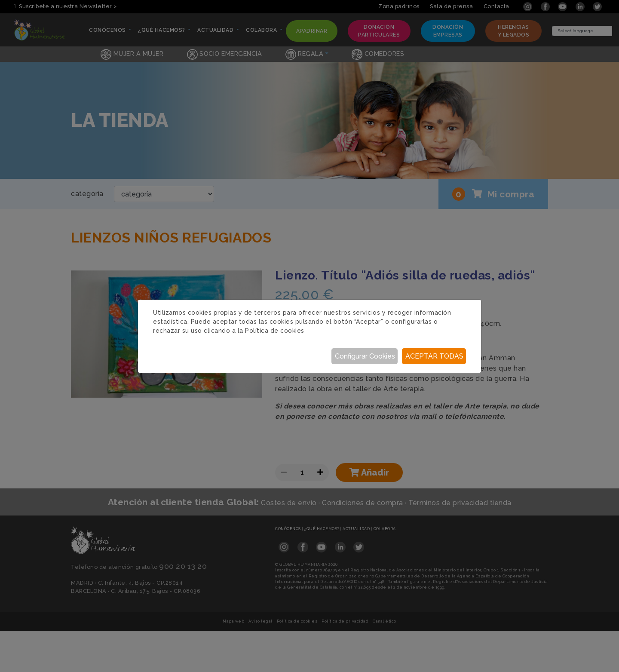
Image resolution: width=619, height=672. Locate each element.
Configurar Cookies (365, 356)
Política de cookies (275, 331)
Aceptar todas (434, 356)
